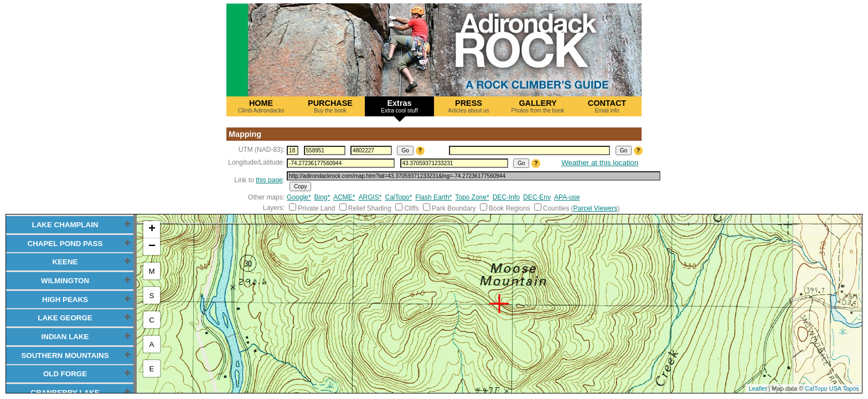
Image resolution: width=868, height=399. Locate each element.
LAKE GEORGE (65, 318)
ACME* (344, 197)
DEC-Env (537, 197)
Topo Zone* (472, 197)
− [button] (152, 247)
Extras (399, 106)
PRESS (469, 106)
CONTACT (607, 106)
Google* (299, 197)
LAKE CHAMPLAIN (65, 225)
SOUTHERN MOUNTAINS (65, 355)
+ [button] (152, 229)
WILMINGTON (65, 281)
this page (269, 180)
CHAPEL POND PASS (65, 244)
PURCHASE (330, 106)
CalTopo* (399, 197)
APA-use (567, 197)
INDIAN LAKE (65, 337)
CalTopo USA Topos (832, 388)
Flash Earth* (433, 197)
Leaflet (758, 388)
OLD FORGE (65, 374)
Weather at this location (600, 163)
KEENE (65, 262)
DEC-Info (506, 197)
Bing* (322, 197)
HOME (261, 106)
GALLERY (538, 106)
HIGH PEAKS (65, 300)
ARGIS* (370, 197)
